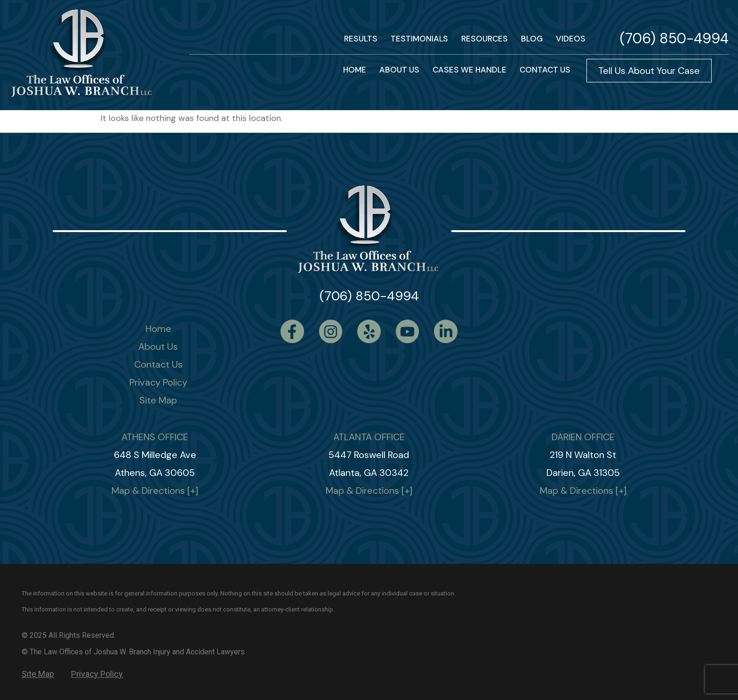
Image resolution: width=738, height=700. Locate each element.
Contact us (545, 70)
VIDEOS (571, 39)
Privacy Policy (158, 382)
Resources (485, 39)
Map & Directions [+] (155, 491)
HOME (355, 70)
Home (158, 329)
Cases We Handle (469, 70)
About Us (399, 70)
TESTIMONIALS (419, 39)
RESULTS (361, 39)
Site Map (158, 400)
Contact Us (158, 364)
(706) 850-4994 (674, 38)
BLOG (532, 39)
